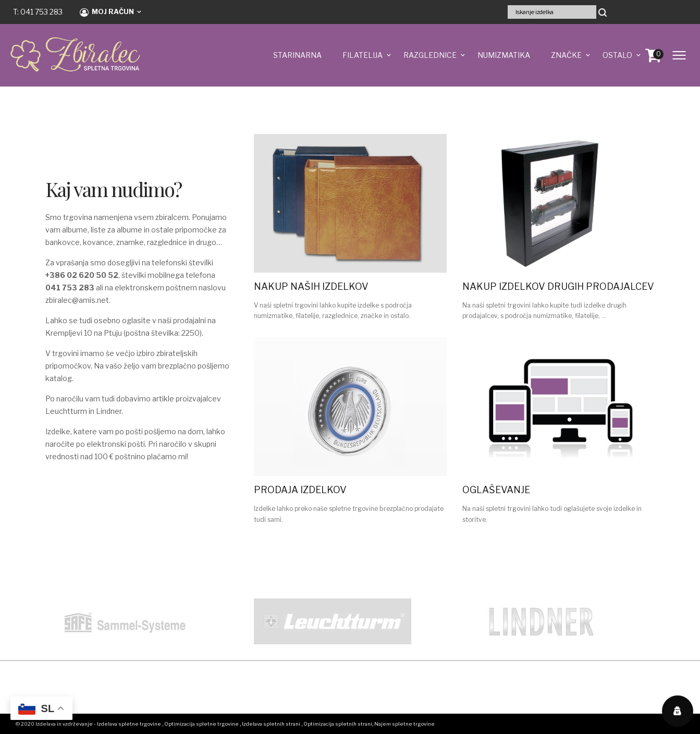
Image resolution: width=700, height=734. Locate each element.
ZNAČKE (566, 55)
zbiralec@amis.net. (78, 300)
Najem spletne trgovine (404, 724)
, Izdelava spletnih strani (270, 724)
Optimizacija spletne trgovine (201, 724)
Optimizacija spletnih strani (338, 724)
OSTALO (617, 55)
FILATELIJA (363, 55)
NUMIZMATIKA (504, 55)
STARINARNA (297, 55)
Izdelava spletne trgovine (129, 724)
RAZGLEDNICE (430, 55)
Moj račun (107, 12)
